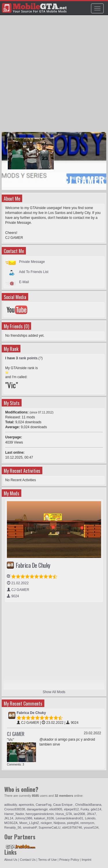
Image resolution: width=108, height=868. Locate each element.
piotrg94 (73, 823)
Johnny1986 (24, 818)
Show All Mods (54, 692)
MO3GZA (11, 823)
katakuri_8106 (44, 818)
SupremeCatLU (50, 827)
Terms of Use (47, 860)
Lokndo (90, 818)
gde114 (96, 809)
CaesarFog (43, 805)
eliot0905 (56, 809)
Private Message (32, 262)
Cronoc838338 (15, 809)
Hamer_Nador (14, 814)
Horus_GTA (64, 814)
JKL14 (9, 818)
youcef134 (91, 827)
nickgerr (46, 823)
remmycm (87, 823)
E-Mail (24, 282)
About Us (11, 860)
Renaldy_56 (13, 827)
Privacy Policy (69, 860)
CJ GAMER (16, 734)
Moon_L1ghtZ (29, 823)
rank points (28, 358)
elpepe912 (71, 809)
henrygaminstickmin (40, 814)
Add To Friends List (34, 272)
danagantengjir (37, 809)
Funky (85, 809)
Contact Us (28, 860)
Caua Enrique (63, 805)
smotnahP (30, 827)
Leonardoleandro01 (69, 818)
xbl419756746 (72, 827)
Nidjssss (59, 823)
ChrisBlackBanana (88, 805)
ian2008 (79, 814)
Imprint (86, 860)
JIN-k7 (91, 814)
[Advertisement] (54, 76)
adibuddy (11, 805)
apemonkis (26, 805)
